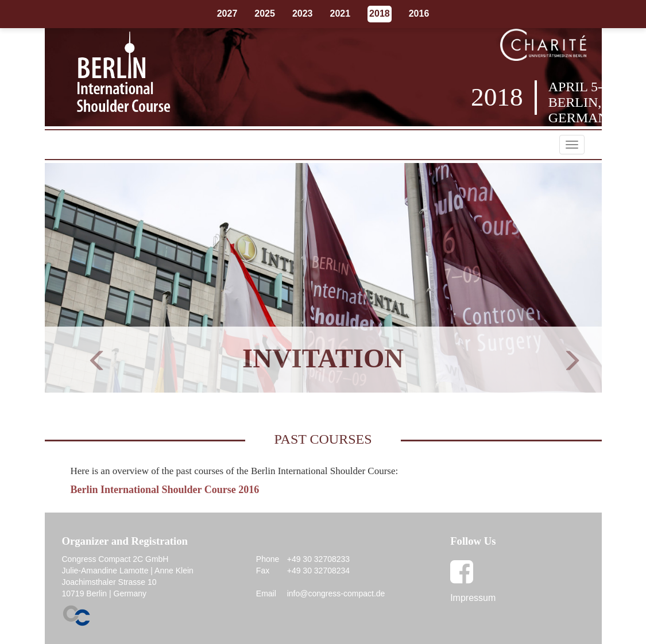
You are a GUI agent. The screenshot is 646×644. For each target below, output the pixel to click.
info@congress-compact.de (336, 593)
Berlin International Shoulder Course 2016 (165, 490)
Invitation (323, 358)
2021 (341, 13)
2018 (380, 13)
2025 (265, 13)
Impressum (473, 598)
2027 (227, 13)
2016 (419, 13)
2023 (303, 13)
